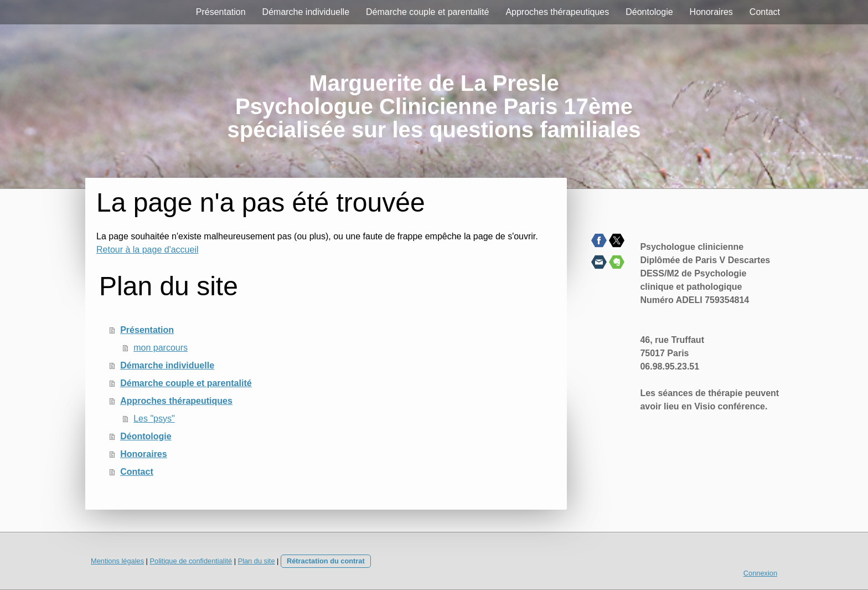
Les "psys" (154, 419)
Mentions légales (117, 561)
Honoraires (711, 12)
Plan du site (257, 561)
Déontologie (649, 12)
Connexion (760, 573)
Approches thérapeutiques (557, 12)
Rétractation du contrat (326, 561)
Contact (765, 12)
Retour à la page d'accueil (148, 250)
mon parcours (161, 348)
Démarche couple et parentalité (427, 12)
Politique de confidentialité (191, 561)
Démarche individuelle (306, 12)
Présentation (221, 12)
